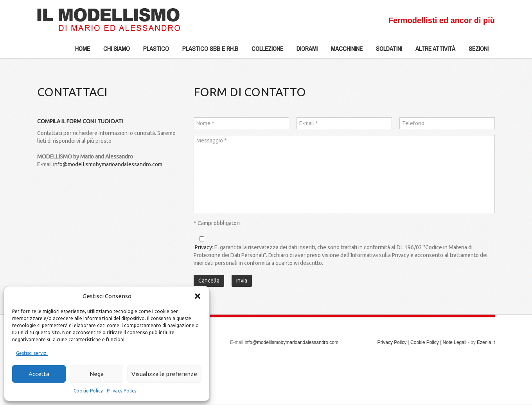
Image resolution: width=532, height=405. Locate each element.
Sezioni (475, 51)
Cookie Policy (88, 391)
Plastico (153, 51)
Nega (97, 374)
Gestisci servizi (32, 353)
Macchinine (344, 51)
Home (83, 49)
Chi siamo (113, 51)
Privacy (203, 247)
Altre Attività (432, 51)
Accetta (39, 374)
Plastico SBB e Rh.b (207, 51)
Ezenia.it (486, 342)
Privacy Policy (122, 391)
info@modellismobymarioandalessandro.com (108, 164)
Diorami (304, 51)
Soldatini (386, 51)
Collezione (264, 51)
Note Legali (455, 342)
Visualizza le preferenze (164, 374)
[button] (198, 296)
